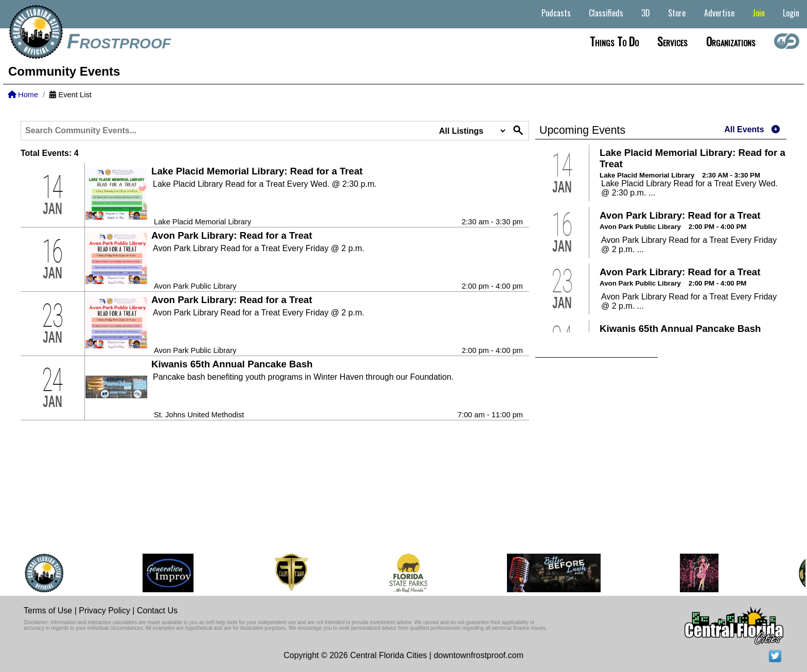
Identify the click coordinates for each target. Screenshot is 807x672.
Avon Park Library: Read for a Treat (232, 235)
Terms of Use (48, 611)
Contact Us (157, 611)
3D (646, 13)
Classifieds (606, 13)
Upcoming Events (582, 130)
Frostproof (119, 41)
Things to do (614, 41)
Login (791, 13)
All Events (744, 129)
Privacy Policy (104, 611)
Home (23, 95)
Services (672, 41)
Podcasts (556, 13)
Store (677, 13)
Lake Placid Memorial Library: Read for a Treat (257, 171)
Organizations (731, 41)
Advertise (719, 13)
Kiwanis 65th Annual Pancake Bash (232, 364)
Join (759, 13)
